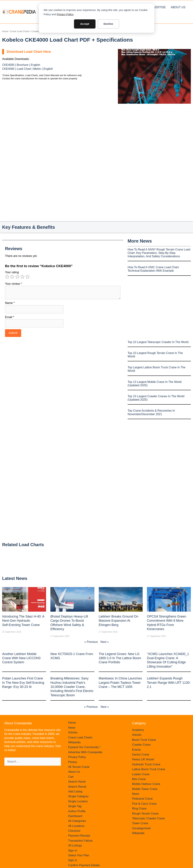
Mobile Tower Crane (145, 789)
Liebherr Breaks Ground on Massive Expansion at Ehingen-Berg (119, 621)
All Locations (76, 826)
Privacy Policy (65, 14)
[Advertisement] (154, 134)
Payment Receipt (79, 836)
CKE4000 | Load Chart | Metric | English (28, 69)
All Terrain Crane (79, 767)
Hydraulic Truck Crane (146, 764)
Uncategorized (141, 828)
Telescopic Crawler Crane (148, 818)
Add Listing (75, 791)
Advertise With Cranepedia (85, 752)
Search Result (77, 787)
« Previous (91, 642)
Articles (73, 732)
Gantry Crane (141, 755)
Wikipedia (74, 742)
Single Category (78, 796)
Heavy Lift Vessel (143, 759)
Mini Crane (139, 779)
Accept (85, 24)
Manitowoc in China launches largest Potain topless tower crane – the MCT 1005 (120, 683)
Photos (73, 762)
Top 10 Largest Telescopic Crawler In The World (158, 342)
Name (10, 303)
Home (5, 31)
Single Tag (75, 806)
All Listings (75, 845)
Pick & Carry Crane (144, 804)
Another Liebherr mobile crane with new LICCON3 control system (21, 658)
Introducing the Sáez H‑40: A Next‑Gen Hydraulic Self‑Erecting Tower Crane (23, 621)
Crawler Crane (141, 745)
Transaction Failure (80, 841)
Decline (108, 24)
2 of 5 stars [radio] (12, 277)
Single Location (78, 801)
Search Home (77, 782)
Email (10, 317)
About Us (178, 7)
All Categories (77, 821)
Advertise (158, 7)
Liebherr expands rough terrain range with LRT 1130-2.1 (169, 683)
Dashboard (75, 816)
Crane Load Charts (20, 31)
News (72, 728)
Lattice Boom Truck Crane (149, 769)
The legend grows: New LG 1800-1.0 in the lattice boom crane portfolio (120, 658)
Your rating (12, 272)
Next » (104, 642)
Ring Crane (139, 809)
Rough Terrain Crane (145, 814)
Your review (13, 284)
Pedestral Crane (142, 799)
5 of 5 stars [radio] (28, 277)
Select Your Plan (79, 855)
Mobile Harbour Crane (146, 784)
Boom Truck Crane (144, 740)
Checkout (74, 831)
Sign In (73, 851)
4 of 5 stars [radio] (22, 277)
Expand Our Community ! (84, 747)
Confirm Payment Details (84, 865)
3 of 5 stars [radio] (17, 277)
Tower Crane (140, 823)
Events (136, 750)
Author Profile (77, 811)
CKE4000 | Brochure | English (21, 65)
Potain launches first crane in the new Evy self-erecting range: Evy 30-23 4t (23, 683)
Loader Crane (141, 774)
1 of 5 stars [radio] (7, 277)
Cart (71, 777)
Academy (138, 730)
